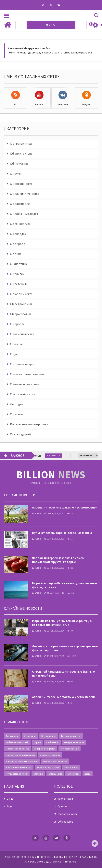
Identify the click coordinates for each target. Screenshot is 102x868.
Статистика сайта (68, 814)
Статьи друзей (20, 434)
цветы (88, 774)
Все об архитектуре (71, 736)
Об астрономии (21, 304)
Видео (10, 806)
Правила (62, 806)
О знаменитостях (22, 334)
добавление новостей (17, 742)
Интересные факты (50, 755)
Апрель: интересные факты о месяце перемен (65, 507)
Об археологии (20, 314)
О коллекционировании (27, 374)
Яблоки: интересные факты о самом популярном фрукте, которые (58, 560)
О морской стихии (23, 394)
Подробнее (57, 456)
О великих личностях (25, 194)
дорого (37, 742)
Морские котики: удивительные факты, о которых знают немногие (62, 623)
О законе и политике (25, 384)
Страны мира (55, 774)
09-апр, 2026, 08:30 (54, 513)
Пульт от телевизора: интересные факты (62, 533)
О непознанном (21, 184)
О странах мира (21, 143)
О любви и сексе (21, 294)
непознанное (71, 767)
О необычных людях (24, 214)
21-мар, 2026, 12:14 (54, 593)
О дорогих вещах (22, 364)
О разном (17, 414)
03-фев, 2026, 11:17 (54, 631)
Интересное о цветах (45, 749)
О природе (18, 244)
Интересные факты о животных (22, 761)
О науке (15, 174)
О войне (16, 254)
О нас (10, 799)
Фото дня (17, 404)
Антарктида (30, 736)
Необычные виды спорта (19, 767)
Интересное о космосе (17, 749)
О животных (19, 264)
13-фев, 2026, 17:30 (54, 656)
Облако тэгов (65, 822)
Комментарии (65, 799)
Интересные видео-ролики (29, 424)
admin (36, 513)
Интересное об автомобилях (20, 755)
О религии (17, 274)
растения (38, 774)
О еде (14, 354)
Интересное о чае (70, 749)
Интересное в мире (74, 742)
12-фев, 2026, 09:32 (54, 681)
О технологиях (20, 224)
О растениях (19, 284)
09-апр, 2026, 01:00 (54, 539)
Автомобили (12, 736)
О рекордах (18, 234)
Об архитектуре (21, 154)
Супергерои (73, 774)
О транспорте (20, 204)
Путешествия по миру (17, 774)
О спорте (16, 344)
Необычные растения (48, 767)
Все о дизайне (49, 736)
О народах (17, 324)
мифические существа (55, 761)
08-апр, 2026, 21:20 (54, 568)
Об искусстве (19, 164)
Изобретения (52, 742)
